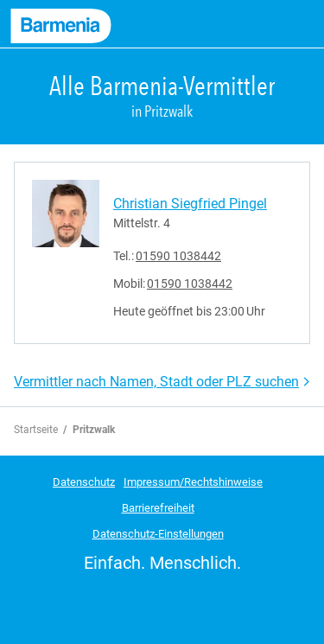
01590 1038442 (178, 256)
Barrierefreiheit (158, 508)
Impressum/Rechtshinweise (193, 482)
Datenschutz (84, 482)
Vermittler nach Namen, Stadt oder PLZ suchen (156, 382)
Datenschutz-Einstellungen (158, 534)
